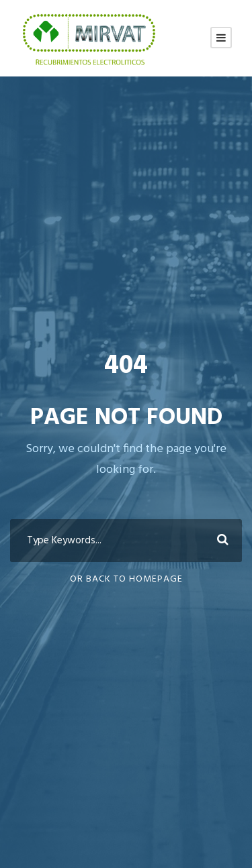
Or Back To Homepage (126, 579)
